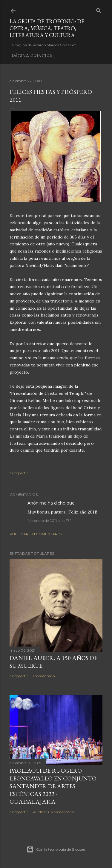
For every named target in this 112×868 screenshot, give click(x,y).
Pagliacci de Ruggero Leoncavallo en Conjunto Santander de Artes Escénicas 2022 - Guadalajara (53, 786)
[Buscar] (99, 9)
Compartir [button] (19, 473)
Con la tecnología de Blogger (56, 849)
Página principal (33, 56)
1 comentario (44, 676)
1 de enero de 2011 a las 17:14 (51, 521)
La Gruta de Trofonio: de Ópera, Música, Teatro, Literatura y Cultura (47, 28)
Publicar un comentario (36, 534)
